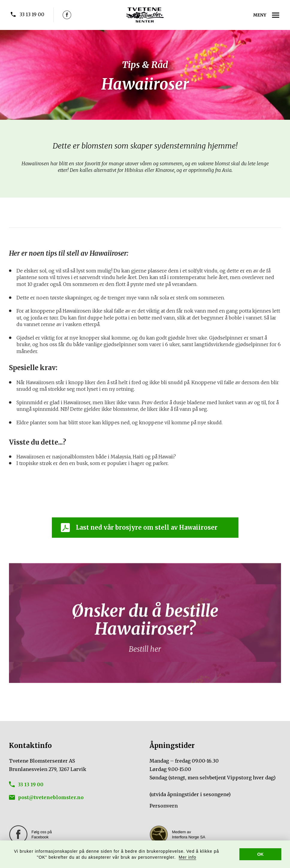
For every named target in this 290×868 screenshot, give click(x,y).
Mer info (188, 857)
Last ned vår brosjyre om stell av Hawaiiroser (147, 527)
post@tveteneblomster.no (51, 797)
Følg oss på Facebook (42, 834)
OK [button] (260, 854)
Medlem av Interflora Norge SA (189, 834)
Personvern (164, 806)
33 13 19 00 (32, 14)
